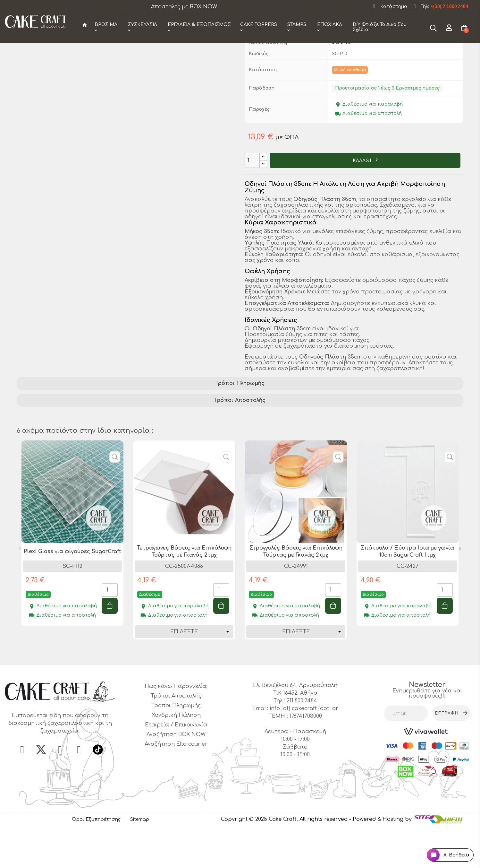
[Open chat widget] (443, 850)
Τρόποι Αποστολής (240, 440)
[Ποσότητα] (252, 200)
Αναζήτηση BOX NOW (176, 774)
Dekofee (341, 82)
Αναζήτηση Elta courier (176, 784)
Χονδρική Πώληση (176, 755)
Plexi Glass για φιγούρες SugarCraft (72, 591)
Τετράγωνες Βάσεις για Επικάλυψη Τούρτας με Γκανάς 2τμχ (184, 591)
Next (460, 588)
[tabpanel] (72, 578)
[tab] (240, 423)
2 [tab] (243, 693)
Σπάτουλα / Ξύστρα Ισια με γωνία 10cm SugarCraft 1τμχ (407, 591)
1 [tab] (237, 693)
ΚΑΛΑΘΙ (362, 200)
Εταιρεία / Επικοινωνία (176, 765)
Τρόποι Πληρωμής (240, 423)
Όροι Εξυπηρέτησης (96, 859)
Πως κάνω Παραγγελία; (176, 726)
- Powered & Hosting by (381, 859)
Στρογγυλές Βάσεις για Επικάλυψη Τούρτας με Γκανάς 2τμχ (296, 591)
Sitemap (140, 859)
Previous (20, 588)
